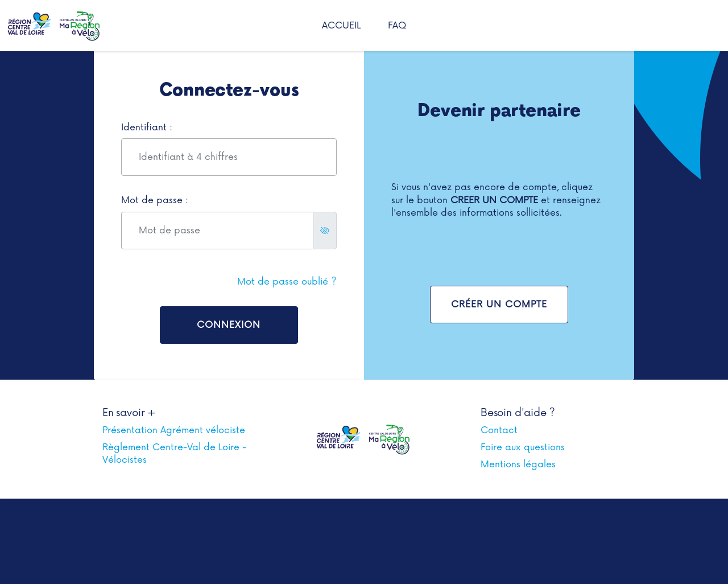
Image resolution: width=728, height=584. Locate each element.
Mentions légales (518, 464)
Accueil (341, 26)
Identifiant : (147, 128)
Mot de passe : (155, 200)
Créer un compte (499, 305)
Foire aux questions (523, 447)
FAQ (397, 26)
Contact (499, 430)
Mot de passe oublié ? (287, 282)
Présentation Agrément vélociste (174, 430)
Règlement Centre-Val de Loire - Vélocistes (174, 454)
